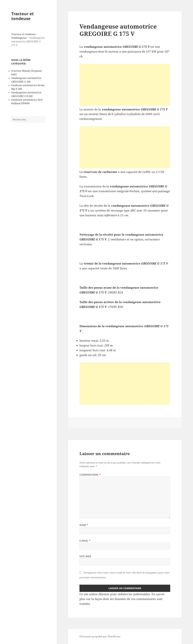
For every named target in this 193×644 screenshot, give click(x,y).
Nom (84, 525)
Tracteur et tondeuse (23, 16)
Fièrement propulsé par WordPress (100, 636)
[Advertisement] (125, 85)
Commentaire (90, 475)
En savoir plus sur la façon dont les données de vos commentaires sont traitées (122, 599)
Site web (85, 556)
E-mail (85, 541)
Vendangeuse (19, 38)
